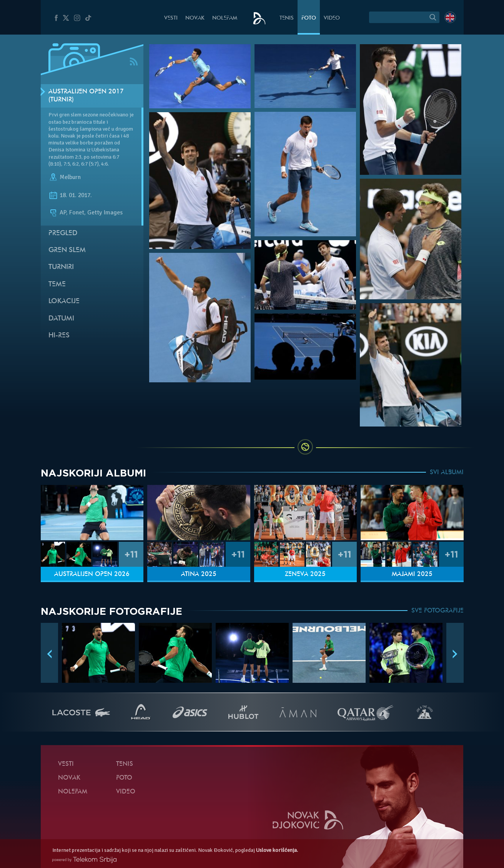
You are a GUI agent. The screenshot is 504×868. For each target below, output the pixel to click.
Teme (57, 285)
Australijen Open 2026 (92, 574)
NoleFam (225, 18)
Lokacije (64, 301)
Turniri (61, 267)
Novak (195, 18)
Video (332, 18)
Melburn (70, 177)
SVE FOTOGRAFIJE (437, 611)
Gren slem (67, 250)
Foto (309, 18)
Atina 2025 (199, 574)
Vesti (171, 18)
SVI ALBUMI (447, 473)
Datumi (61, 319)
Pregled (63, 233)
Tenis (287, 18)
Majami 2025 (412, 574)
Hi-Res (59, 336)
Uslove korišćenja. (277, 850)
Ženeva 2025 (305, 574)
